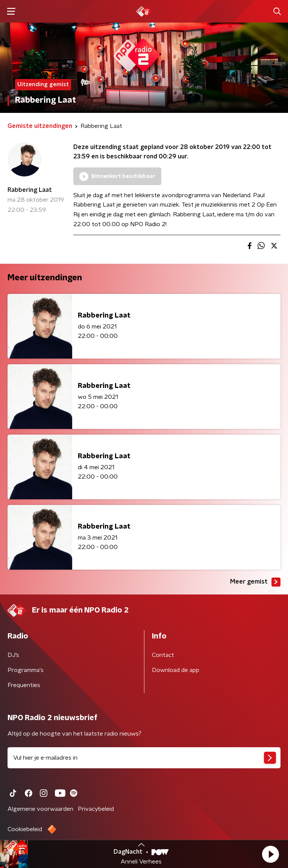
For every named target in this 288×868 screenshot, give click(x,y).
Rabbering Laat (30, 190)
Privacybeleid (96, 809)
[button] (270, 854)
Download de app (176, 670)
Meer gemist (255, 582)
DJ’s (13, 655)
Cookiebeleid (25, 829)
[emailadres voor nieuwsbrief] (144, 758)
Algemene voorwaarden (40, 809)
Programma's (26, 670)
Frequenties (24, 685)
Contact (163, 655)
